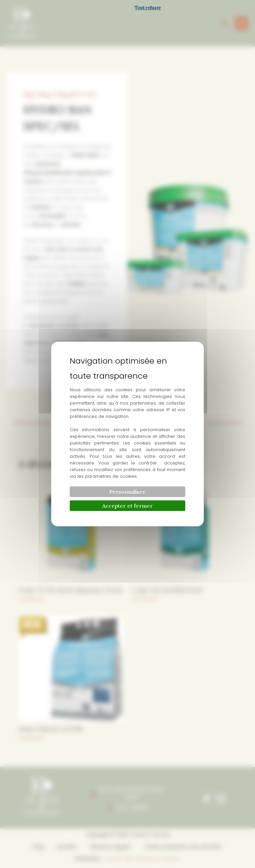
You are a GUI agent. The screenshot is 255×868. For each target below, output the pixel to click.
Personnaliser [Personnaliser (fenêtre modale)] (127, 492)
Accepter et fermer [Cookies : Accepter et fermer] (127, 506)
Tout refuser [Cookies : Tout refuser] (148, 8)
